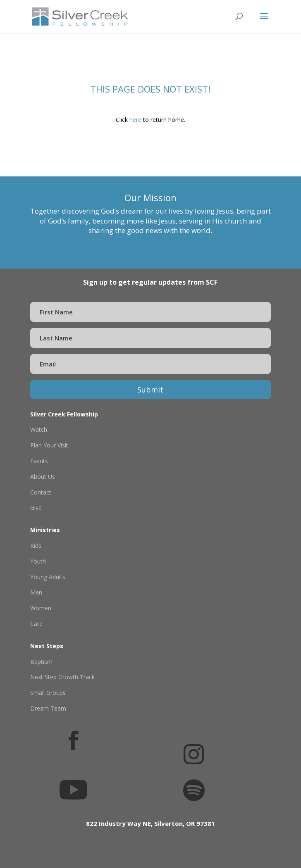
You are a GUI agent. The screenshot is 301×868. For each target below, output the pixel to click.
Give (36, 508)
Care (36, 624)
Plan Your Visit (49, 445)
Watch (39, 429)
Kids (36, 546)
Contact (41, 492)
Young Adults (48, 577)
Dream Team (48, 708)
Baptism (41, 662)
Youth (38, 561)
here (135, 120)
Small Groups (48, 693)
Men (36, 592)
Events (39, 461)
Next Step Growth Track (62, 677)
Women (41, 608)
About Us (43, 477)
